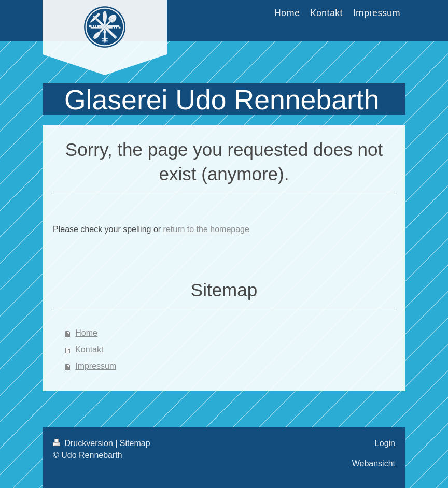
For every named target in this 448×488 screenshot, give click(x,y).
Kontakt (89, 349)
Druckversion (84, 443)
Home (86, 333)
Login (385, 443)
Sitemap (135, 443)
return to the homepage (206, 229)
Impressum (96, 366)
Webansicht (374, 463)
